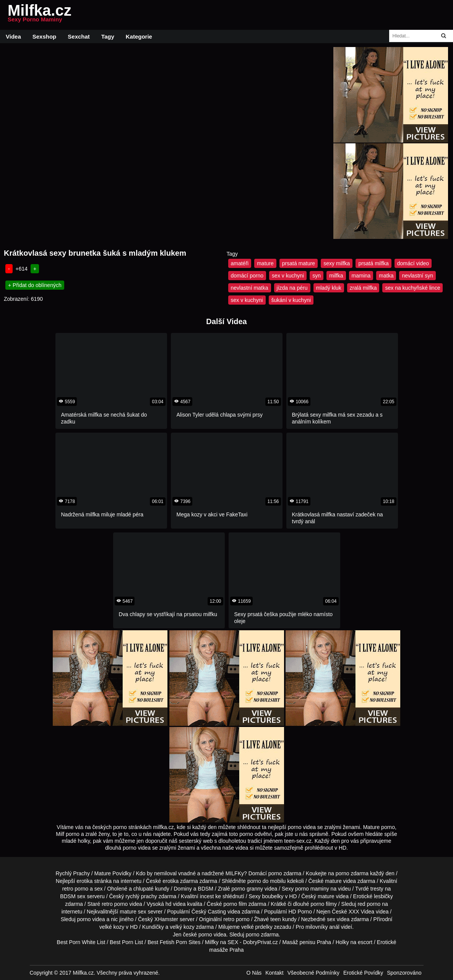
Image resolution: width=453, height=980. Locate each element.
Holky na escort (354, 942)
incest (207, 896)
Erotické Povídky (363, 973)
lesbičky (383, 896)
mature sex (133, 912)
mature (265, 263)
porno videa (91, 919)
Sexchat (79, 37)
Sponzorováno (404, 973)
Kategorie (139, 37)
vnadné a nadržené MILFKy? (213, 873)
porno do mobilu (266, 881)
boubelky (273, 896)
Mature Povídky (113, 873)
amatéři (240, 263)
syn (317, 276)
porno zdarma (352, 873)
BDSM (206, 889)
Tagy (108, 37)
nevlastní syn (417, 276)
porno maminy (312, 889)
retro (229, 919)
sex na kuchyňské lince (412, 288)
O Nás (254, 973)
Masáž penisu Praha (307, 942)
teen (275, 919)
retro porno (75, 889)
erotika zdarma (180, 881)
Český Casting (209, 912)
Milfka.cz (40, 15)
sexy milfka (337, 263)
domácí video (413, 263)
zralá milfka (363, 288)
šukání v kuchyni (291, 300)
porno (275, 873)
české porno (197, 935)
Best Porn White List (81, 942)
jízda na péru (292, 288)
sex (331, 919)
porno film (235, 904)
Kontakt (274, 973)
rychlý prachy (141, 896)
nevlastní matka (250, 288)
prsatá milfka (373, 263)
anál (334, 927)
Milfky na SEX (222, 942)
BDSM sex (73, 896)
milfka (336, 276)
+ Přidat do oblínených (35, 285)
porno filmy (323, 904)
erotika (84, 881)
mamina (361, 276)
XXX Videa (361, 912)
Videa (13, 37)
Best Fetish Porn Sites (174, 942)
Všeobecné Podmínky (313, 973)
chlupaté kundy (151, 889)
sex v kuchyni (288, 276)
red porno (369, 904)
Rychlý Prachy (72, 873)
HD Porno (300, 912)
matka (386, 276)
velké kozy (112, 927)
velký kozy (182, 927)
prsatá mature (299, 263)
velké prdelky (257, 927)
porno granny (247, 889)
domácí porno (247, 276)
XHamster (166, 919)
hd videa (176, 904)
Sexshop (45, 37)
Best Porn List (126, 942)
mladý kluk (329, 288)
